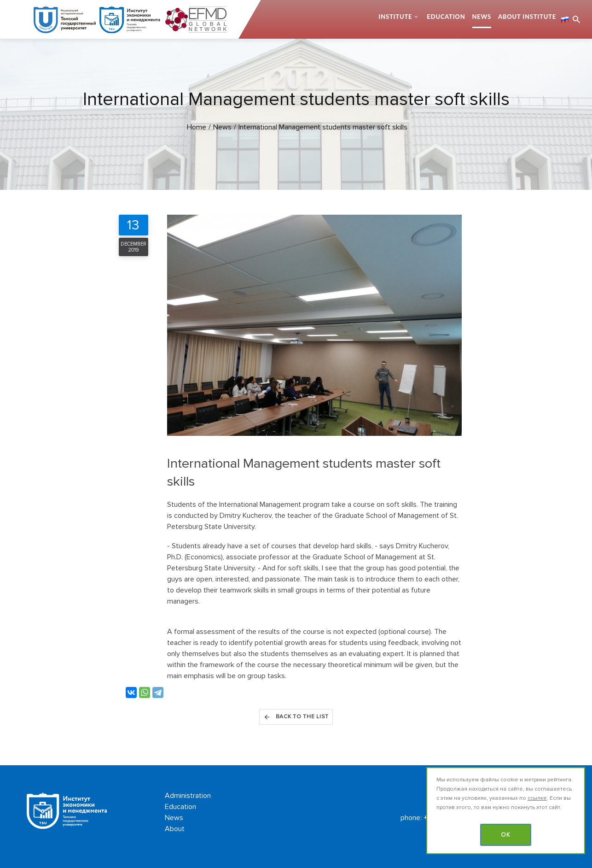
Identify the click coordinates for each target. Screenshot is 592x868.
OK (506, 835)
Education (446, 17)
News (482, 17)
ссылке (537, 798)
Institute (395, 17)
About (175, 829)
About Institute (527, 17)
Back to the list (296, 717)
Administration (188, 796)
